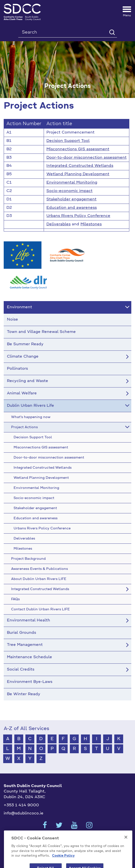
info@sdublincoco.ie (24, 813)
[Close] (126, 843)
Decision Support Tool (68, 141)
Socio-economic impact (69, 191)
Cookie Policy (63, 862)
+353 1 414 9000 (21, 805)
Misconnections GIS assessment (78, 149)
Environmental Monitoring (72, 183)
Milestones (91, 224)
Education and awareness (72, 208)
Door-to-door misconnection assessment (87, 158)
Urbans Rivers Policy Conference (78, 216)
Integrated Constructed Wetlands (80, 166)
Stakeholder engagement (71, 199)
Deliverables (58, 224)
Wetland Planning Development (78, 174)
